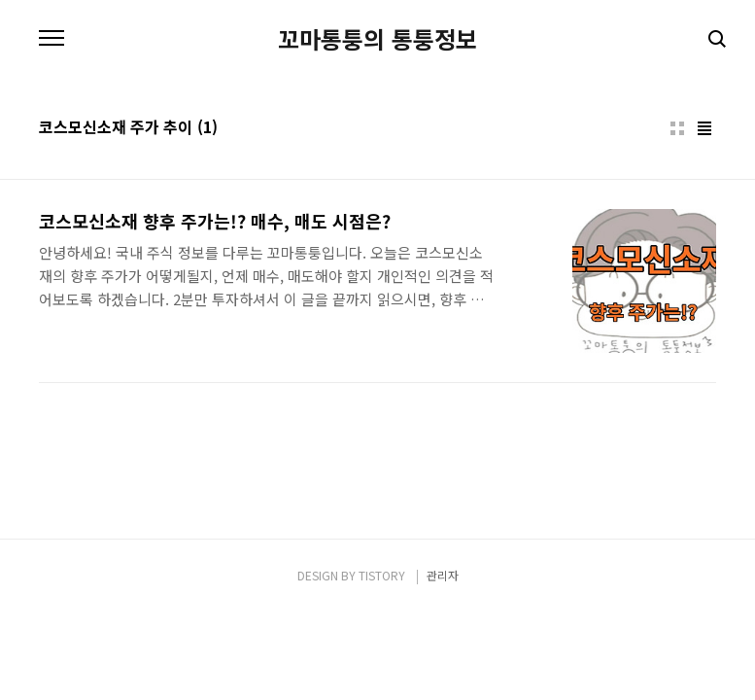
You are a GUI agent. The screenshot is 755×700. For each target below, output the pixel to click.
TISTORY (382, 575)
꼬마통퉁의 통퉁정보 (377, 39)
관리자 (443, 575)
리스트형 (704, 128)
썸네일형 (677, 128)
